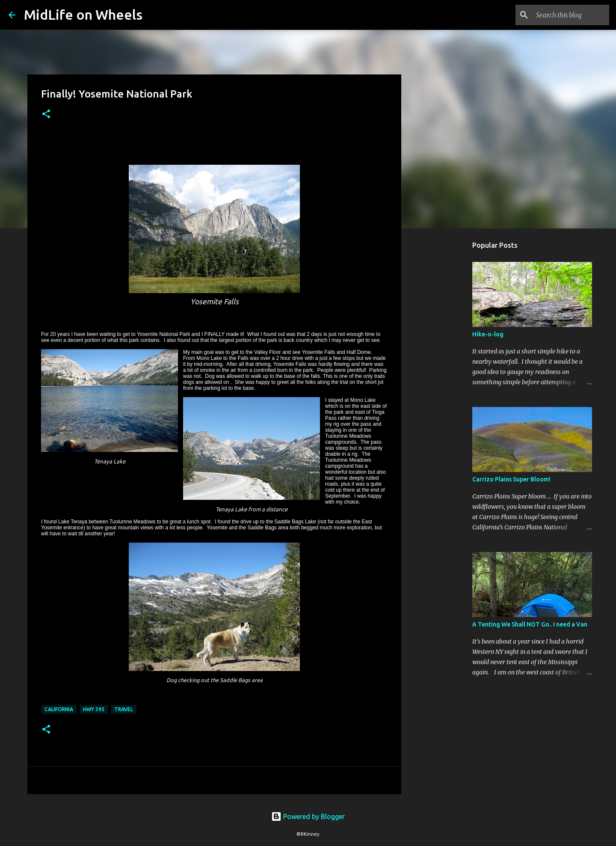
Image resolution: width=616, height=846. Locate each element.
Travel (124, 709)
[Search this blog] (564, 15)
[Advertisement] (445, 370)
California (59, 709)
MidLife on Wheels (83, 15)
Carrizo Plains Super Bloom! (511, 479)
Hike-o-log (488, 334)
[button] (46, 114)
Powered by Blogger (308, 816)
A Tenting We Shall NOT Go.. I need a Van (530, 624)
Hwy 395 (94, 709)
